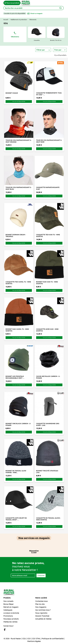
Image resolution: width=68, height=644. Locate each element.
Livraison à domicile (11, 613)
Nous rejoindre (41, 613)
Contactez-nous (41, 601)
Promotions (8, 616)
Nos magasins (41, 607)
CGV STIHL (36, 639)
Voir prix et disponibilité (19, 101)
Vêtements (15, 34)
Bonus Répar (9, 604)
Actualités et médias (43, 619)
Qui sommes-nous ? (43, 610)
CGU (24, 639)
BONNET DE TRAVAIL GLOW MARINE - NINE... (16, 472)
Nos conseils (8, 601)
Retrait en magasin (11, 607)
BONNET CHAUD (12, 93)
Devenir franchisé (42, 616)
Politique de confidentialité (53, 639)
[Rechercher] (34, 8)
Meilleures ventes (10, 622)
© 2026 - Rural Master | (13, 639)
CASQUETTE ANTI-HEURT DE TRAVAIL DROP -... (16, 519)
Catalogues (8, 610)
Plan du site (40, 604)
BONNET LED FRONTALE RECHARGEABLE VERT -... (15, 377)
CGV (29, 639)
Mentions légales (34, 641)
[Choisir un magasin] (35, 13)
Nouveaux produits (11, 619)
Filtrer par (41, 50)
